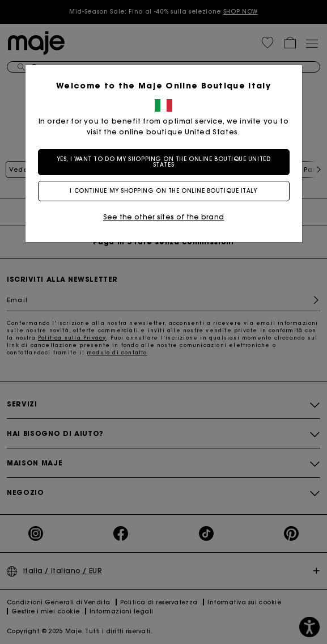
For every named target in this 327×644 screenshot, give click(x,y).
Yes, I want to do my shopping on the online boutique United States (163, 162)
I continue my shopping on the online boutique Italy (163, 191)
